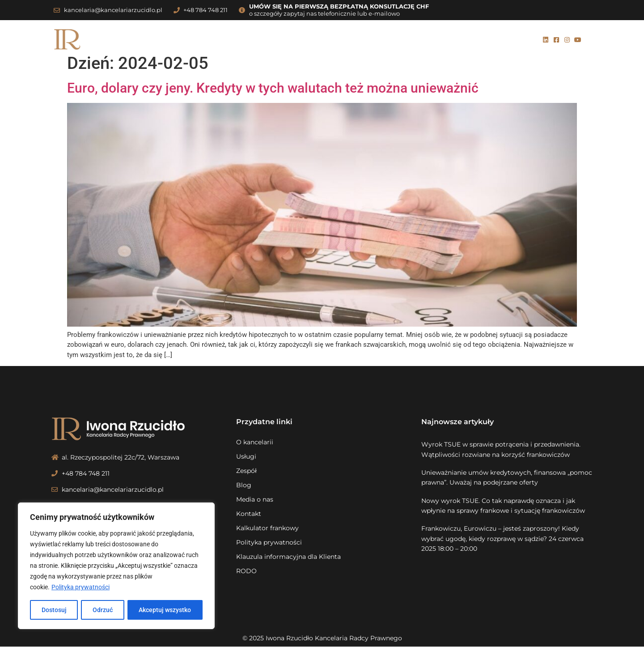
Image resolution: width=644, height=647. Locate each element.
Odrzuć (103, 610)
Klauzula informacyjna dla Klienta (288, 557)
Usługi (265, 40)
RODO (246, 571)
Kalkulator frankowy (487, 40)
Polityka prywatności (80, 587)
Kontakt (421, 40)
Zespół (303, 40)
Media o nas (375, 40)
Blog (335, 40)
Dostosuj (54, 610)
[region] (116, 566)
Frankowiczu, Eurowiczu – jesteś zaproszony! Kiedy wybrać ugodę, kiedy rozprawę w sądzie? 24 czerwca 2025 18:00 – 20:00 (502, 538)
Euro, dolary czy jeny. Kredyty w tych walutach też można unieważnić (273, 88)
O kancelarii (217, 40)
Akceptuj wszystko (165, 610)
